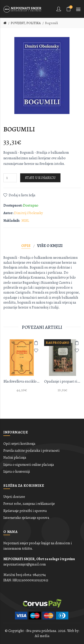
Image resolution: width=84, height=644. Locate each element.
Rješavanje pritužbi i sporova (25, 511)
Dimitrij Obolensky (28, 213)
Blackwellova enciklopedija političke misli (22, 381)
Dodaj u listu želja (22, 195)
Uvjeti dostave (14, 497)
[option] (22, 368)
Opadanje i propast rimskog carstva (62, 381)
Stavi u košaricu (40, 178)
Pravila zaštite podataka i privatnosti (31, 451)
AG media (42, 636)
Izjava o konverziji (17, 472)
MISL (25, 221)
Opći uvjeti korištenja (19, 444)
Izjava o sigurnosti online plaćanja (29, 465)
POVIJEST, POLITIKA (26, 23)
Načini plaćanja (15, 458)
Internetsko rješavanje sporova (26, 518)
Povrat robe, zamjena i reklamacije (29, 504)
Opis (26, 245)
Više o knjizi (50, 245)
